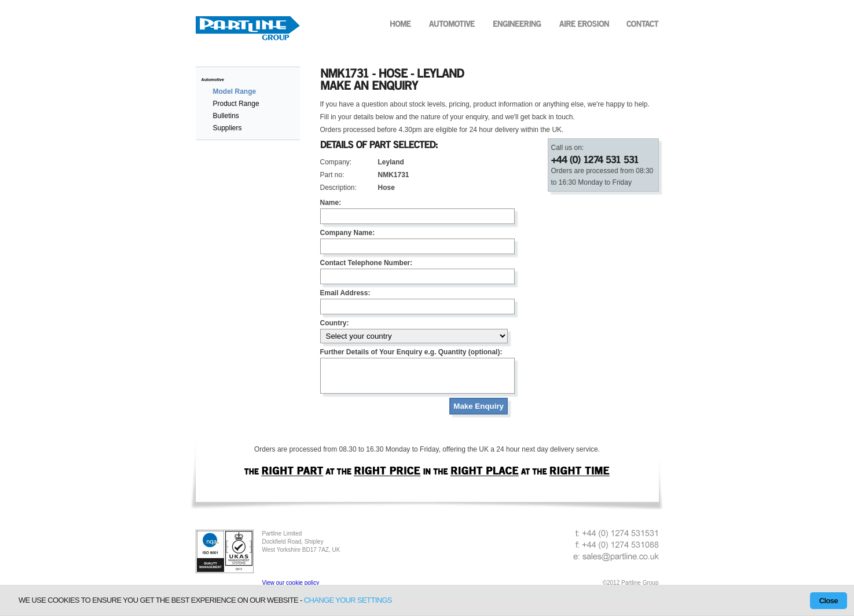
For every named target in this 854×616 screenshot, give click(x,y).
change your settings (348, 600)
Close (829, 601)
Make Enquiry (479, 413)
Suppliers (228, 128)
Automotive (213, 80)
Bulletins (226, 116)
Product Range (236, 104)
